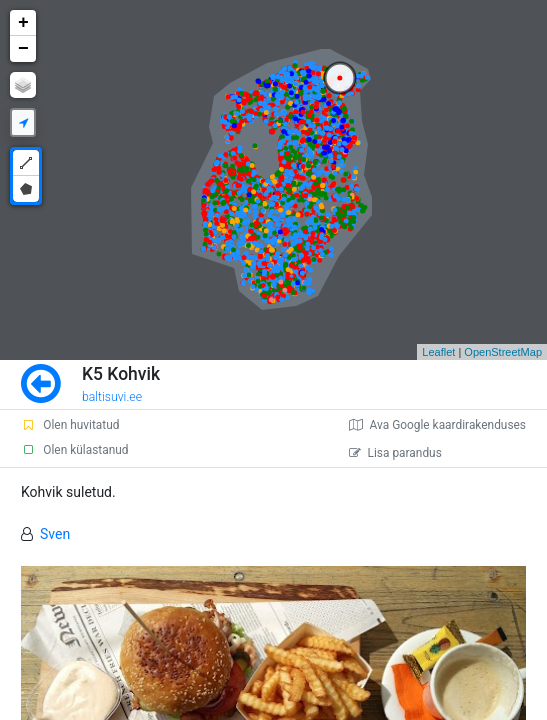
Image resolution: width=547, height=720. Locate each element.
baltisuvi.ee (112, 397)
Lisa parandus (395, 453)
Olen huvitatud (70, 425)
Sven (55, 534)
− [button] (23, 49)
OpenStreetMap (503, 352)
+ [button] (23, 23)
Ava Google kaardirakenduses (437, 425)
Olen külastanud (74, 450)
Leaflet (438, 352)
